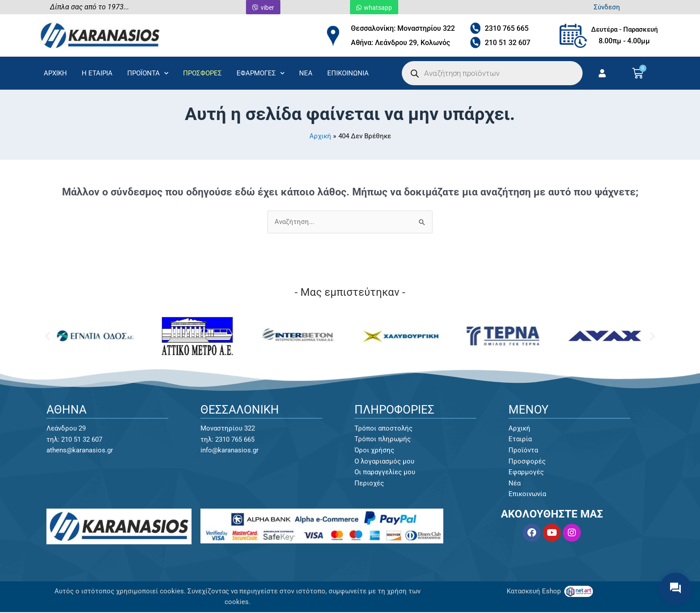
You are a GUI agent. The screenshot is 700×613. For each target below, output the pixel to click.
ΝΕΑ (306, 73)
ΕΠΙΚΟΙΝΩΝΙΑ (348, 73)
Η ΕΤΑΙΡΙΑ (97, 73)
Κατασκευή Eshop (535, 592)
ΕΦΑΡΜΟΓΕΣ (260, 73)
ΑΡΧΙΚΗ (55, 73)
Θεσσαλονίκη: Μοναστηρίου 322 (403, 28)
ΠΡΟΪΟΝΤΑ (148, 73)
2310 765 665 (507, 28)
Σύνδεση (607, 7)
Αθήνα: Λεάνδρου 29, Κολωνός (400, 43)
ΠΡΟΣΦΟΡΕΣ (202, 73)
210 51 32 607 (508, 43)
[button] (48, 336)
